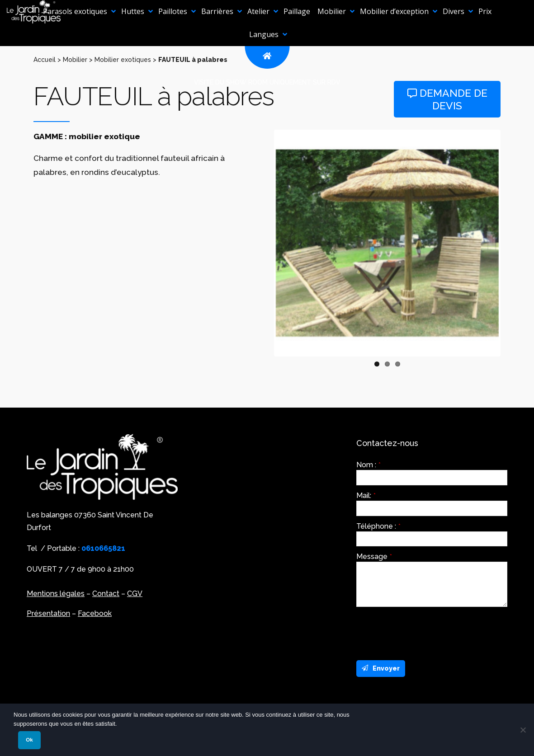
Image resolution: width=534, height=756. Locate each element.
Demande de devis (447, 99)
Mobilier (75, 60)
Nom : (369, 465)
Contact (106, 594)
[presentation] (425, 631)
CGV (135, 594)
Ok (29, 740)
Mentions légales (56, 594)
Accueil (45, 60)
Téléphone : (378, 526)
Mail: (366, 496)
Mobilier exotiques (123, 60)
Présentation (48, 613)
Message (374, 557)
